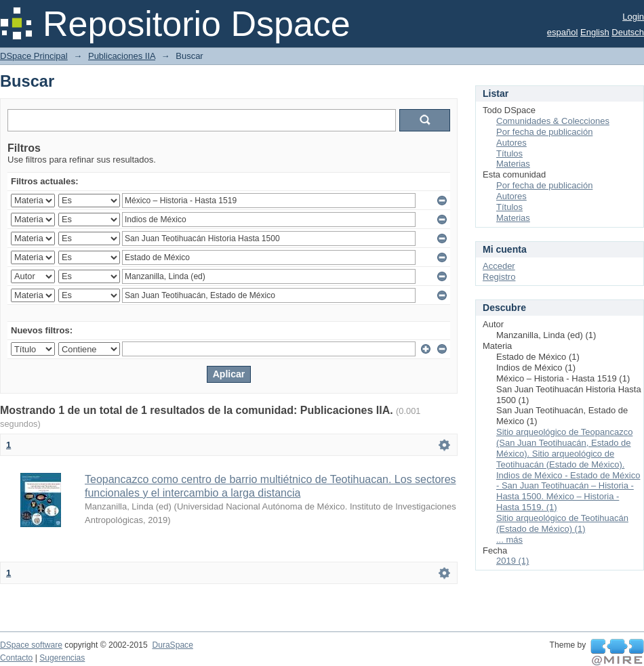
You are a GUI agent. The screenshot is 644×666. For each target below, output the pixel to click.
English (595, 32)
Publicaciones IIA (122, 56)
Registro (499, 277)
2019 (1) (512, 561)
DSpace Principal (34, 56)
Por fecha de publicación (544, 132)
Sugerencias (62, 658)
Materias (513, 164)
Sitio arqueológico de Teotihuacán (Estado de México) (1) (562, 523)
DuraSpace (172, 645)
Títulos (509, 153)
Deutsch (628, 32)
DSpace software (31, 645)
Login (633, 17)
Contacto (16, 658)
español (563, 32)
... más (509, 540)
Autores (511, 143)
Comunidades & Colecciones (553, 121)
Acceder (499, 266)
